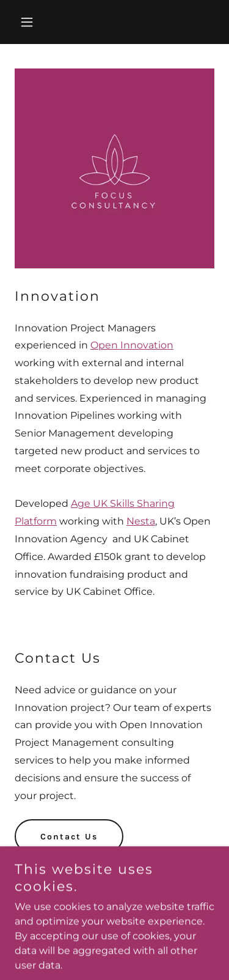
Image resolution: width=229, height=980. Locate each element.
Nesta (141, 521)
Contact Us (69, 837)
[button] (30, 22)
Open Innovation (132, 345)
